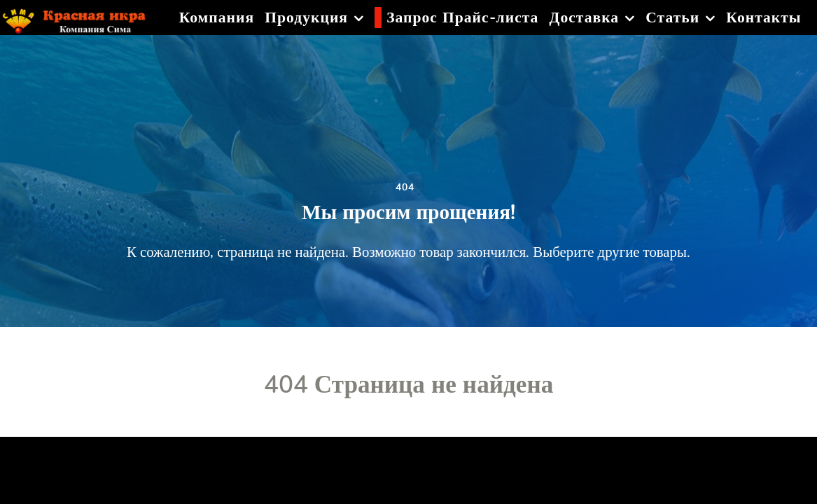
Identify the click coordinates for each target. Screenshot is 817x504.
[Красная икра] (82, 17)
